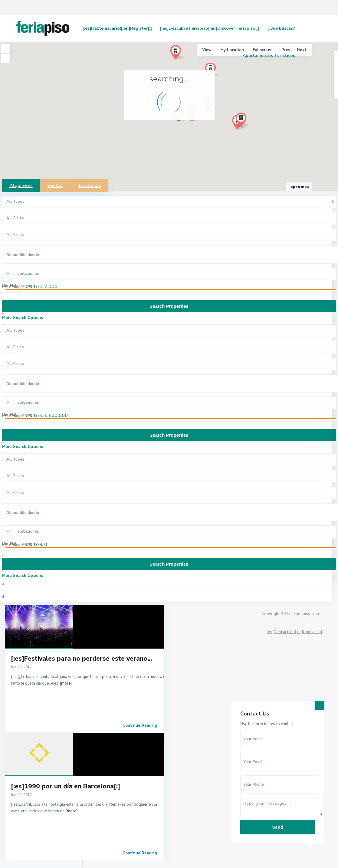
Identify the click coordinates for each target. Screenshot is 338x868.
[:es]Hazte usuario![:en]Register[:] (117, 28)
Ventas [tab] (55, 186)
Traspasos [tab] (89, 186)
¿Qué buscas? (281, 28)
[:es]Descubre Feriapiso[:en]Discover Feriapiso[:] (210, 28)
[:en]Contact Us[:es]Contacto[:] (295, 632)
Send (278, 827)
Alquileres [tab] (21, 186)
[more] (66, 683)
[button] (245, 122)
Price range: (13, 287)
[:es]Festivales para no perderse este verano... (81, 659)
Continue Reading (140, 725)
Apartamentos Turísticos (269, 56)
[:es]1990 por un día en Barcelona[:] (66, 786)
